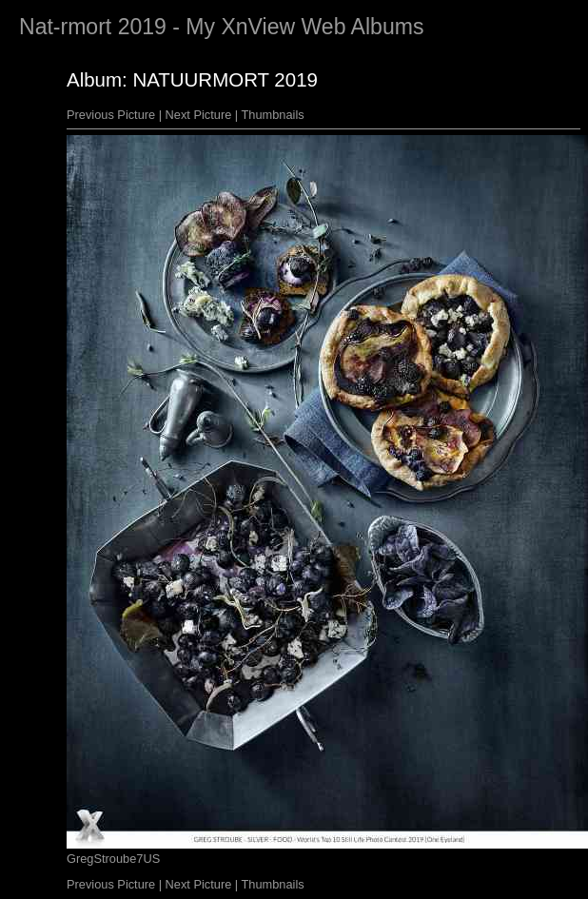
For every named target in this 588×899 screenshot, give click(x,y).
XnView (258, 27)
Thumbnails (273, 115)
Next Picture (199, 115)
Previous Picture (111, 115)
